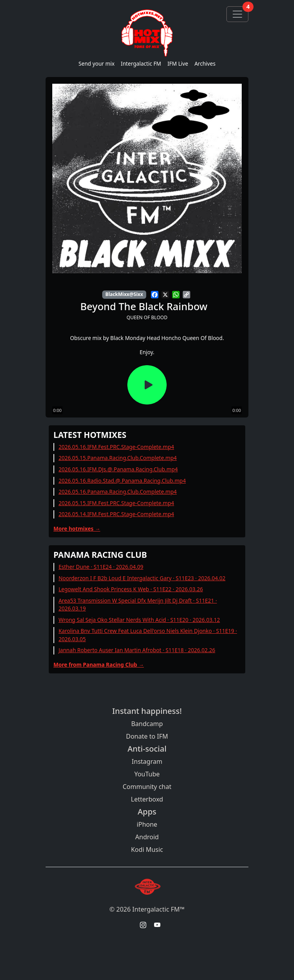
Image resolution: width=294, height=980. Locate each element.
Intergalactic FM (141, 63)
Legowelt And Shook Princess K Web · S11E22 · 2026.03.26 (131, 589)
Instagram (147, 761)
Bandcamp (147, 724)
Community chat (147, 787)
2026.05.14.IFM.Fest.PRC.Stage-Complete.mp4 (116, 514)
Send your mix (97, 63)
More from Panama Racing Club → (99, 665)
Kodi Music (147, 849)
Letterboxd (147, 799)
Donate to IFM (147, 736)
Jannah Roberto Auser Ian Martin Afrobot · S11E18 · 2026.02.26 (137, 650)
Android (147, 837)
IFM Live (178, 63)
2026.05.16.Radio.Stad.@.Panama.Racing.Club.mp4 (122, 481)
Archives (205, 63)
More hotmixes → (77, 529)
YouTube (147, 774)
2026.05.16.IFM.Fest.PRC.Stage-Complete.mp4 (116, 447)
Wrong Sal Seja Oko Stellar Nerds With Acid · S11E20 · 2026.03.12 (139, 620)
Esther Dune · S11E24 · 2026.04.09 (101, 567)
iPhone (147, 824)
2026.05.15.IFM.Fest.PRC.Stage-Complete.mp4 (116, 503)
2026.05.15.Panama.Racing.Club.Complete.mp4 (118, 458)
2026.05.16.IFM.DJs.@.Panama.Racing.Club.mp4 (118, 469)
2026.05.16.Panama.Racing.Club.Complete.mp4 (118, 492)
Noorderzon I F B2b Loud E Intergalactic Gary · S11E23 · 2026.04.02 (142, 578)
